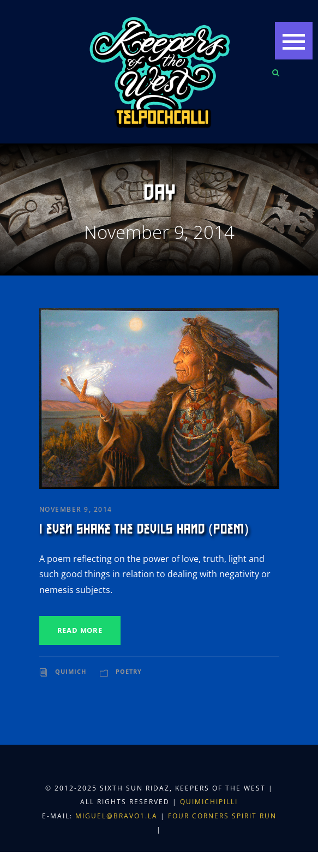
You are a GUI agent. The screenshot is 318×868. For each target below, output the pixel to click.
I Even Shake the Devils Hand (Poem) (144, 529)
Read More (80, 630)
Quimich (71, 671)
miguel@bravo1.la (116, 816)
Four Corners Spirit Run (222, 816)
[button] (294, 41)
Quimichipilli (209, 802)
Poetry (129, 671)
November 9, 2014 (76, 509)
